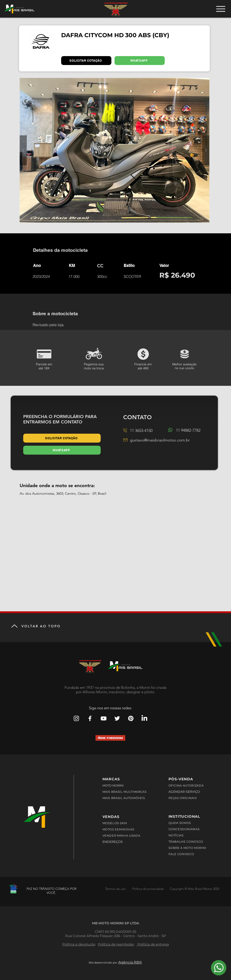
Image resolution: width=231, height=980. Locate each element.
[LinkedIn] (144, 718)
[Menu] (221, 9)
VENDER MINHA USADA (121, 836)
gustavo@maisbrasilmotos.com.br (160, 440)
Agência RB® (130, 962)
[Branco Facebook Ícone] (90, 718)
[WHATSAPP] (140, 61)
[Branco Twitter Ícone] (117, 718)
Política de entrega (153, 944)
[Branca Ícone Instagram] (76, 718)
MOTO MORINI (113, 785)
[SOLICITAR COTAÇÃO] (86, 61)
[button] (114, 150)
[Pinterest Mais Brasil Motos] (131, 718)
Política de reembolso (116, 944)
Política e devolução (79, 944)
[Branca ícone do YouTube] (104, 718)
